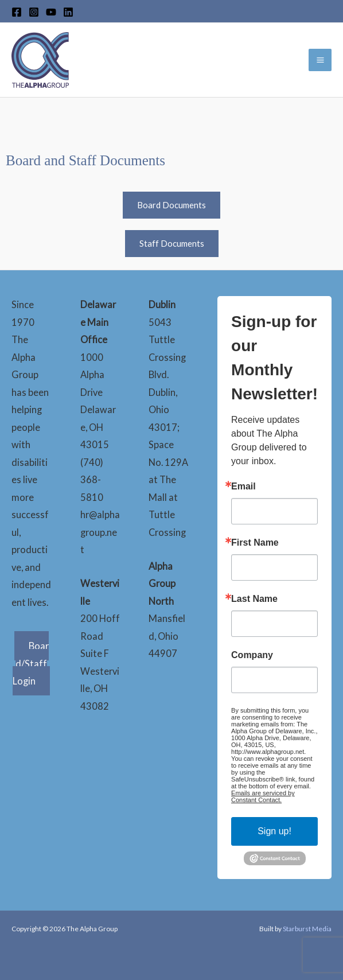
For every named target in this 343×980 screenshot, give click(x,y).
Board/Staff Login (31, 663)
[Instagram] (34, 12)
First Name (255, 543)
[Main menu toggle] (320, 60)
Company (252, 655)
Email (243, 487)
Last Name (254, 599)
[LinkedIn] (68, 12)
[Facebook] (17, 12)
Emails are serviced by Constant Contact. (263, 796)
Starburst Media (307, 929)
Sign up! (274, 831)
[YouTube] (51, 12)
